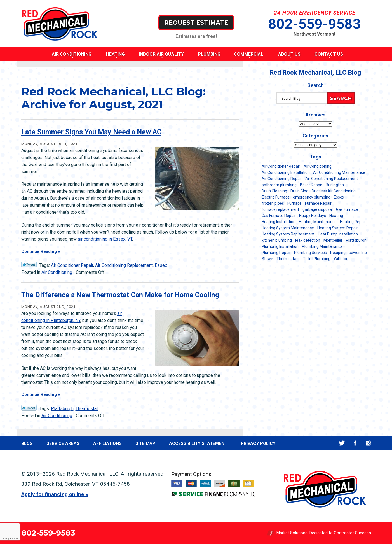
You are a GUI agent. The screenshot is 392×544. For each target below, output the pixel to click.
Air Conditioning (57, 272)
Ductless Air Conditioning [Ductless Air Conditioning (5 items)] (334, 191)
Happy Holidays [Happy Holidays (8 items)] (313, 216)
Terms (15, 538)
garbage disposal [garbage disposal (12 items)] (318, 209)
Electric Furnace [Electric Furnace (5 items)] (276, 197)
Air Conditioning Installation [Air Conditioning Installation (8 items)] (286, 172)
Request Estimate (196, 22)
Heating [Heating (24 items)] (336, 216)
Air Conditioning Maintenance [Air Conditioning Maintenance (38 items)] (339, 172)
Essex (161, 265)
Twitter (342, 443)
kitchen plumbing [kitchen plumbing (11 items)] (277, 240)
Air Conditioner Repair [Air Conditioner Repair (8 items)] (281, 166)
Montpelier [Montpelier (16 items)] (333, 240)
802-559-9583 (314, 24)
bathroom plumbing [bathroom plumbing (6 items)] (279, 185)
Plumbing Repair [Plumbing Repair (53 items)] (276, 253)
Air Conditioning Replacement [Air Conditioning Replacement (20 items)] (332, 179)
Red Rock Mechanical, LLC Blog (315, 73)
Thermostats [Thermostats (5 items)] (288, 259)
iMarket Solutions (292, 533)
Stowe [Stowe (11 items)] (267, 259)
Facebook (355, 443)
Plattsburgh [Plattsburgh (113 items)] (356, 240)
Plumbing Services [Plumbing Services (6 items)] (310, 253)
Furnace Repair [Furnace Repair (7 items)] (318, 203)
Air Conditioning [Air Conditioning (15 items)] (318, 166)
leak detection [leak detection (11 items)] (308, 240)
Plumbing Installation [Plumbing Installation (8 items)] (280, 246)
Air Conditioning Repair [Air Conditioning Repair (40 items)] (282, 179)
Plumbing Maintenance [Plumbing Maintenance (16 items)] (322, 246)
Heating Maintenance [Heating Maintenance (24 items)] (318, 222)
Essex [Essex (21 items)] (339, 197)
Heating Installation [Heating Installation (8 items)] (279, 222)
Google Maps (369, 443)
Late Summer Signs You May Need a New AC (91, 132)
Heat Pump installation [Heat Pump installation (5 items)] (338, 234)
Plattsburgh (62, 409)
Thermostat (87, 409)
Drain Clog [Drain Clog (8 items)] (299, 191)
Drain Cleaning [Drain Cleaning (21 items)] (274, 191)
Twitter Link (29, 265)
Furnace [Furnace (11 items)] (294, 203)
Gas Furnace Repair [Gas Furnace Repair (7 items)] (279, 216)
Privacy (5, 538)
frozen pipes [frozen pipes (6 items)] (273, 203)
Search (341, 98)
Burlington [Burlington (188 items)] (335, 185)
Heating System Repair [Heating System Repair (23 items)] (338, 228)
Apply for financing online (53, 494)
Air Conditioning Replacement (124, 265)
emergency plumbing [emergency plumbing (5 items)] (312, 197)
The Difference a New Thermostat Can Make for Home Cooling (120, 295)
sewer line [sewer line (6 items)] (358, 253)
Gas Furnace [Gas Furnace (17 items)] (347, 209)
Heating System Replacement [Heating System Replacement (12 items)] (288, 234)
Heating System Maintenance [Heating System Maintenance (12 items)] (288, 228)
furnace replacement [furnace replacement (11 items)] (280, 209)
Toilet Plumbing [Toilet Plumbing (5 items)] (317, 259)
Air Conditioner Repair (72, 265)
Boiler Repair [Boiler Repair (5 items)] (311, 185)
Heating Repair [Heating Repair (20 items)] (353, 222)
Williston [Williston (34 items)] (341, 259)
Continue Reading (39, 251)
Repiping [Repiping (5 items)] (338, 253)
